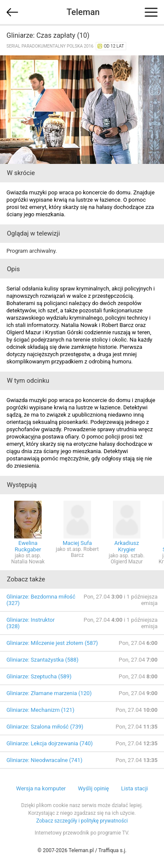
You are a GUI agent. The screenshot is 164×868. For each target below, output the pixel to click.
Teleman (83, 12)
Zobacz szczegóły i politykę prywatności (82, 821)
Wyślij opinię (93, 788)
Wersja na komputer (41, 788)
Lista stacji (135, 788)
